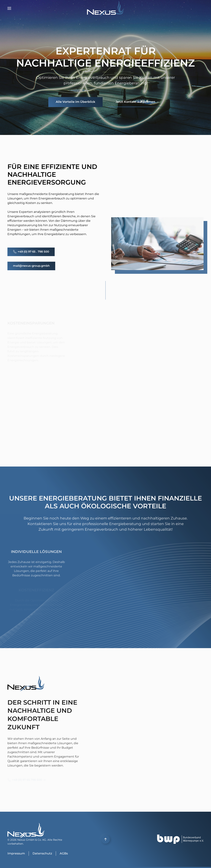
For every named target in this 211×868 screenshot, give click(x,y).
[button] (9, 8)
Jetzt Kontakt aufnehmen (135, 102)
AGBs (64, 853)
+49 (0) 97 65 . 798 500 (31, 251)
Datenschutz (42, 853)
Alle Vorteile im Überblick (75, 102)
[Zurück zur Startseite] (106, 8)
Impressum (16, 853)
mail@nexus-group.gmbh (31, 265)
